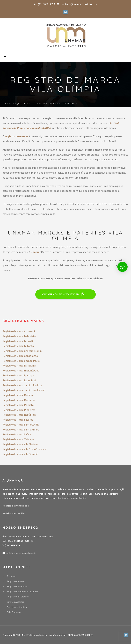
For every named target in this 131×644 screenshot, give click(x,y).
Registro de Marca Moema (18, 395)
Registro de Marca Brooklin (18, 341)
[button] (122, 267)
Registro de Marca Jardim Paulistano (24, 390)
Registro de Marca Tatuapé (18, 439)
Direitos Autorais (15, 602)
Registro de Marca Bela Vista (19, 336)
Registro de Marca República (19, 415)
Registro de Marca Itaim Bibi (19, 380)
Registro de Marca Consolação (20, 356)
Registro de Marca (16, 581)
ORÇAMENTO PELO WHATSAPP (63, 294)
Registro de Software (18, 597)
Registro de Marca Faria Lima (19, 365)
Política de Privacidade (16, 506)
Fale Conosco (14, 612)
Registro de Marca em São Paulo (21, 361)
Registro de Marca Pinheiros (19, 410)
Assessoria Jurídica (17, 607)
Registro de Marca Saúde (17, 434)
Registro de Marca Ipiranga (18, 375)
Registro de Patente (17, 586)
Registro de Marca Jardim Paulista (22, 385)
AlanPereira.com (58, 635)
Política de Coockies (14, 513)
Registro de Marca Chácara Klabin (22, 351)
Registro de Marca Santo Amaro (21, 429)
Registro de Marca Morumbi (19, 400)
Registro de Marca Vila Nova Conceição (25, 449)
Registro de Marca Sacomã (18, 420)
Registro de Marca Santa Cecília (21, 425)
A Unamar (12, 576)
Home (27, 104)
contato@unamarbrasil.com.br (21, 553)
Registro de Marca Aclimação (19, 331)
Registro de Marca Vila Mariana (20, 444)
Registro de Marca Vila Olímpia (20, 454)
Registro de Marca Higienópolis (21, 370)
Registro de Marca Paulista (18, 405)
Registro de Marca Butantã (18, 346)
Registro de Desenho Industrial (23, 591)
